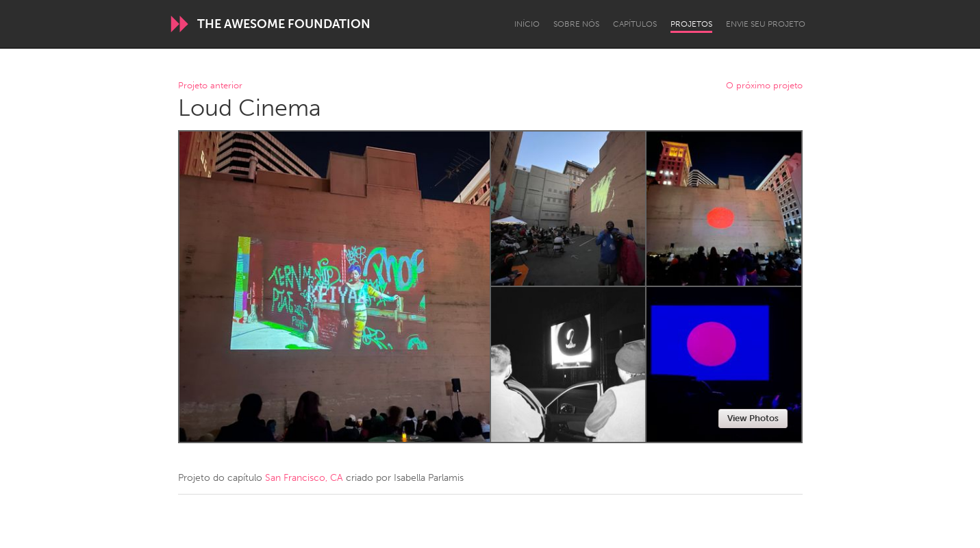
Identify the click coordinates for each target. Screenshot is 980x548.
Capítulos (635, 24)
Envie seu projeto (766, 24)
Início (527, 24)
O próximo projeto (764, 86)
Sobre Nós (576, 24)
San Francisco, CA (304, 478)
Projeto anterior (210, 86)
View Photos (753, 418)
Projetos (691, 24)
